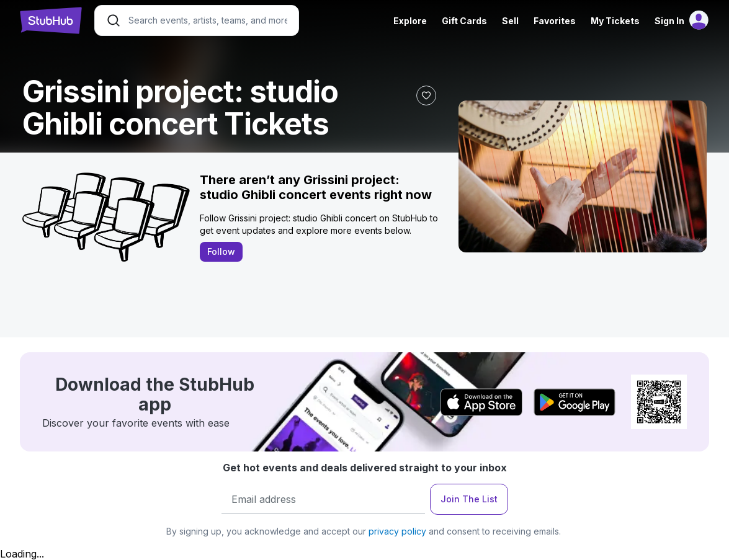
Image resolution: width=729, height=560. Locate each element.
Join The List (469, 499)
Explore (410, 21)
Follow (221, 251)
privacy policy (397, 531)
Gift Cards (464, 21)
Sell (510, 21)
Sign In (669, 21)
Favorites (555, 21)
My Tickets (615, 21)
